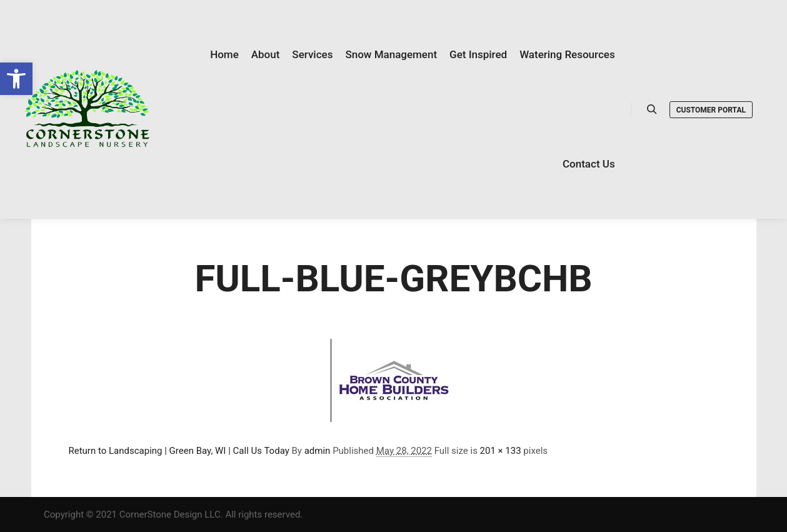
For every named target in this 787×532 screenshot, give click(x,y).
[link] (16, 79)
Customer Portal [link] (711, 110)
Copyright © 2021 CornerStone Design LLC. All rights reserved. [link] (173, 514)
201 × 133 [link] (501, 451)
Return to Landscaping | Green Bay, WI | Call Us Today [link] (179, 451)
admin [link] (318, 451)
